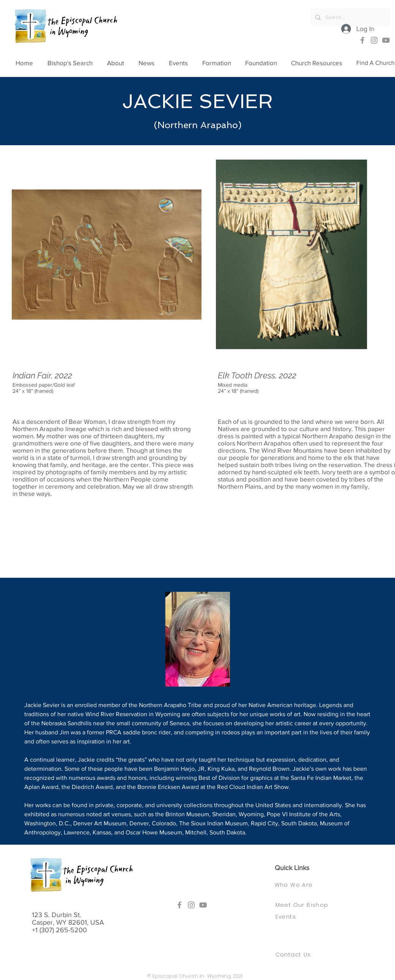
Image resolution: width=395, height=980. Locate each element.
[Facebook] (362, 40)
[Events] (288, 917)
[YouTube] (386, 40)
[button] (119, 63)
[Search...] (350, 17)
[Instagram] (374, 40)
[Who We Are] (301, 885)
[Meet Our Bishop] (307, 905)
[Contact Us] (298, 955)
